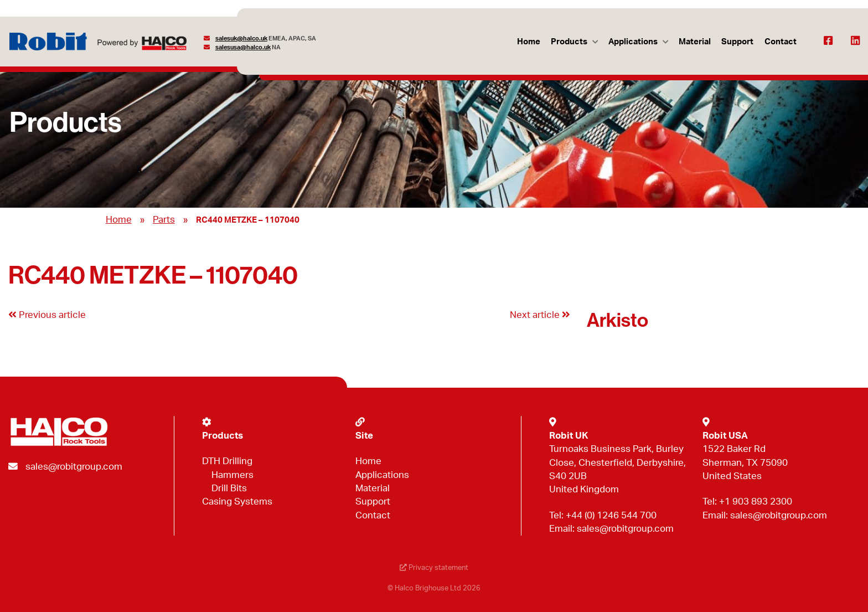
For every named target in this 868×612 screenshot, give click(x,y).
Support (737, 42)
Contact (781, 42)
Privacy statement (434, 568)
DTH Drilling (227, 461)
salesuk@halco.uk (241, 38)
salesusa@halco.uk (243, 47)
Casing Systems (237, 502)
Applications (633, 42)
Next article (540, 315)
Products (569, 42)
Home (529, 42)
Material (695, 42)
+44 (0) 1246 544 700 (611, 515)
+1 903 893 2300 (756, 502)
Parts (164, 220)
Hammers (232, 475)
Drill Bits (229, 488)
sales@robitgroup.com (74, 467)
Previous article (47, 315)
